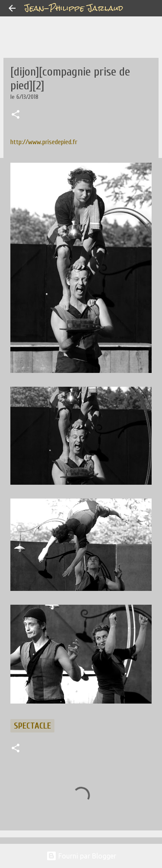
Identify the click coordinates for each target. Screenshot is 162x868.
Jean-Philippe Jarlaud (74, 8)
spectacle (32, 726)
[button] (16, 115)
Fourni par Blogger (81, 856)
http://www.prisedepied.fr (44, 142)
